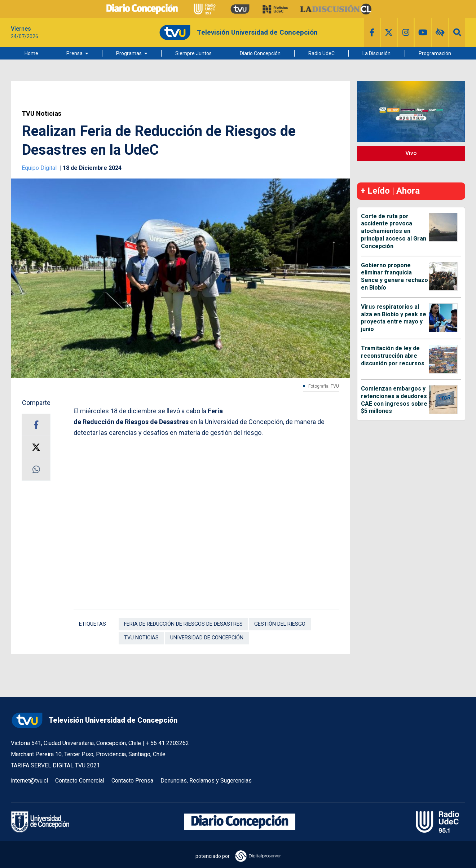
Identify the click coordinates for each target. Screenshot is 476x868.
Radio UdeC (321, 53)
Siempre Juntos (193, 53)
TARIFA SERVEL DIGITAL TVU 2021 (55, 765)
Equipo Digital (40, 168)
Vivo (411, 153)
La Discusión (376, 53)
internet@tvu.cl (29, 781)
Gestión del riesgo (280, 624)
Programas (129, 53)
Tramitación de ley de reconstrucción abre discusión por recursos (393, 356)
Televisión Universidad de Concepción (94, 720)
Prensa (74, 53)
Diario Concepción (260, 53)
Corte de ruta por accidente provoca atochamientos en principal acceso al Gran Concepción (394, 231)
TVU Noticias (41, 114)
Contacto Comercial (80, 781)
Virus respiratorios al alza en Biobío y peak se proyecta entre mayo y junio (394, 318)
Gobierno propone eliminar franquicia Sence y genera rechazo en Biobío (395, 276)
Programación (435, 53)
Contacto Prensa (132, 781)
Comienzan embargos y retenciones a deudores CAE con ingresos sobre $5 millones (394, 400)
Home (31, 53)
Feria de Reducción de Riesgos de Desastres (183, 624)
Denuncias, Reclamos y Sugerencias (206, 781)
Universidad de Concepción (207, 638)
